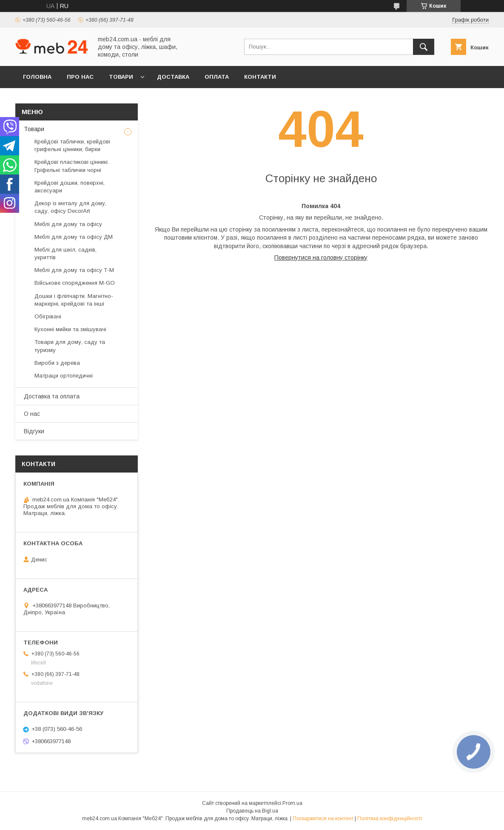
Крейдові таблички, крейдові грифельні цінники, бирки (72, 145)
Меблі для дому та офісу (68, 224)
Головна (37, 77)
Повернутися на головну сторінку (321, 258)
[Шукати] (424, 47)
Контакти (260, 77)
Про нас (80, 77)
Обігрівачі (48, 316)
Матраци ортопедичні (64, 376)
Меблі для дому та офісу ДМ (74, 237)
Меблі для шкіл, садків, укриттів (65, 253)
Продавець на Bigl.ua (252, 811)
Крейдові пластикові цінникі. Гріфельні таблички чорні (72, 166)
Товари (121, 77)
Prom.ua (292, 803)
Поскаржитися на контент (323, 819)
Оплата (217, 77)
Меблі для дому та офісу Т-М (74, 270)
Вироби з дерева (57, 363)
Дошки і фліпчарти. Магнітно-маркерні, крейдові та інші (74, 300)
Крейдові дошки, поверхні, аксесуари (70, 187)
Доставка (173, 77)
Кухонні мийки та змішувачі (70, 329)
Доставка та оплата (52, 396)
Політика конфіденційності (390, 819)
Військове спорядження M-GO (75, 283)
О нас (32, 414)
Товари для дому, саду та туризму (70, 346)
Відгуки (34, 431)
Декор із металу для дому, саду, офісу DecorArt (70, 207)
